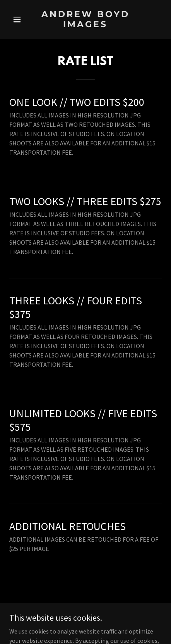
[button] (21, 19)
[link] (85, 25)
